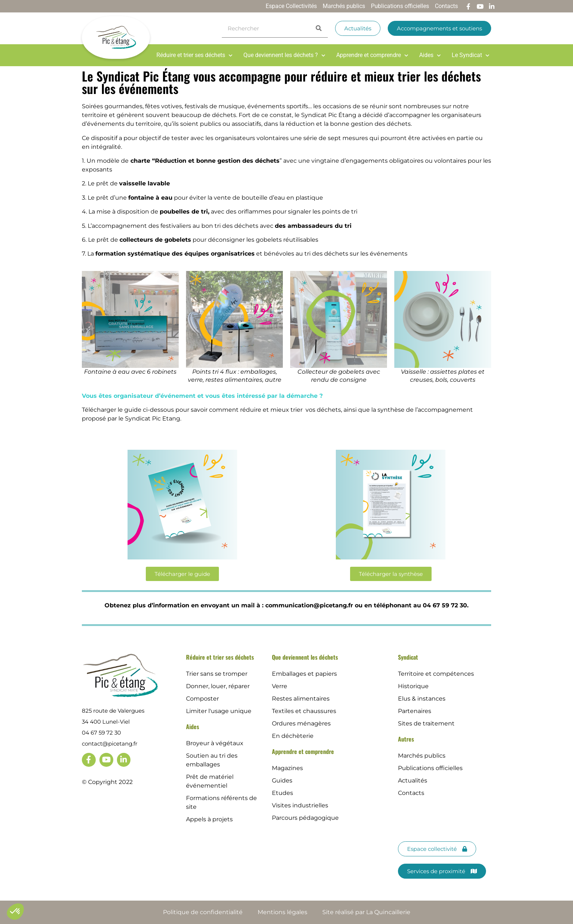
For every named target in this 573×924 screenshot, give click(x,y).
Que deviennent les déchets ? (284, 55)
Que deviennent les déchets (305, 657)
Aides (430, 55)
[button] (15, 912)
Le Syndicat (470, 55)
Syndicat (408, 657)
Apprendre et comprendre (372, 55)
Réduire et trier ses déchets (194, 55)
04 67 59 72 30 (101, 733)
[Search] (319, 28)
